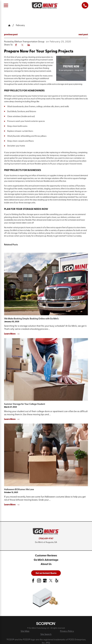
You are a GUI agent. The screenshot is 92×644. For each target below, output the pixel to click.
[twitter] (51, 581)
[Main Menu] (6, 5)
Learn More (12, 334)
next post (83, 35)
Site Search (46, 634)
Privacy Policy (67, 631)
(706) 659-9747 (46, 539)
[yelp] (57, 581)
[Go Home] (10, 25)
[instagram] (39, 581)
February (20, 25)
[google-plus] (45, 581)
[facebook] (33, 581)
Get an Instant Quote (46, 573)
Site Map (25, 631)
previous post (11, 35)
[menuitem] (46, 556)
